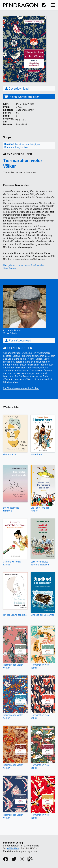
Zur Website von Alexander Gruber (21, 388)
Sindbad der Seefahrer (42, 615)
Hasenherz (36, 454)
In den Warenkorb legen (22, 97)
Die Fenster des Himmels (11, 509)
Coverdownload (16, 88)
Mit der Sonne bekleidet (15, 615)
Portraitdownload (18, 340)
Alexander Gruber (18, 154)
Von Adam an (10, 454)
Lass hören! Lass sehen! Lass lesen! (40, 563)
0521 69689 (13, 848)
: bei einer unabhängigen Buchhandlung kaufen (22, 146)
